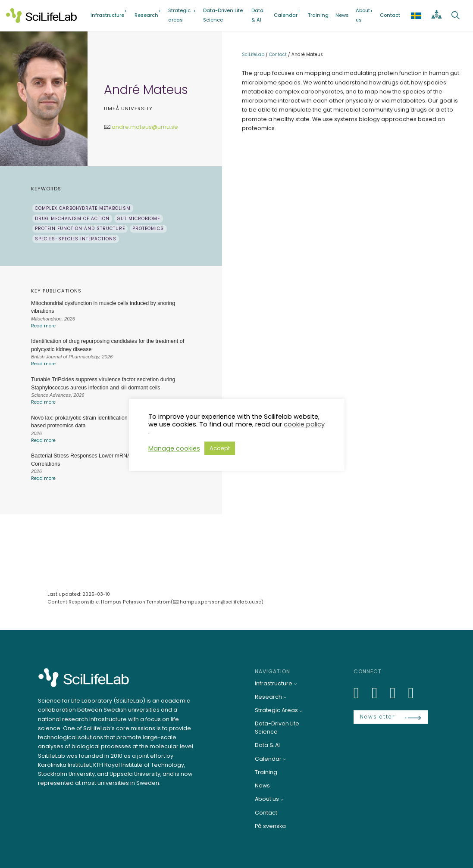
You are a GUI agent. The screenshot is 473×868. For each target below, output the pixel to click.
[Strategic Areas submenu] (301, 711)
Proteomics (148, 229)
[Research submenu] (285, 697)
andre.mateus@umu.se (145, 127)
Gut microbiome (138, 219)
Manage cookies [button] (174, 448)
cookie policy (304, 424)
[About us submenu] (282, 800)
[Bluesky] (379, 693)
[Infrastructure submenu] (295, 684)
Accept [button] (220, 448)
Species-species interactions (76, 239)
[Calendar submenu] (285, 759)
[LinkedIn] (361, 693)
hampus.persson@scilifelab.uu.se (221, 602)
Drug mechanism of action (72, 219)
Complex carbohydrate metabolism (83, 208)
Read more (43, 326)
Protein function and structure (80, 229)
